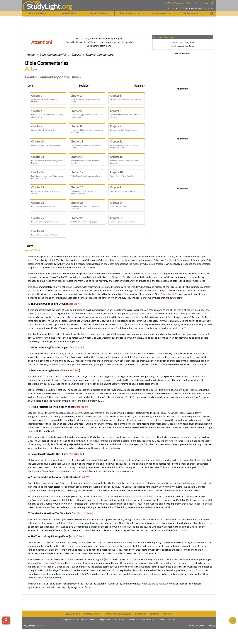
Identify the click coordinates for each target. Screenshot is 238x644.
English (76, 55)
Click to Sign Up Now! (198, 3)
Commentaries (53, 55)
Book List (84, 86)
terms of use (73, 614)
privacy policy (92, 614)
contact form (171, 619)
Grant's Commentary (100, 55)
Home (30, 55)
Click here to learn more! (99, 46)
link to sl (167, 614)
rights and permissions (118, 614)
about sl (154, 614)
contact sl (140, 614)
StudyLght (44, 6)
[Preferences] (212, 13)
